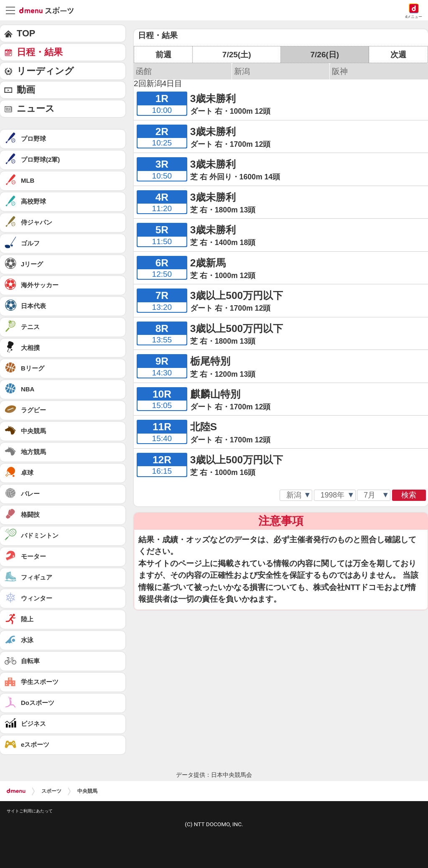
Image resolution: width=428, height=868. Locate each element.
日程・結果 (40, 52)
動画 (26, 90)
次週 (398, 55)
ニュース (36, 108)
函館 (144, 71)
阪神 (340, 71)
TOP (26, 33)
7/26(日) (325, 55)
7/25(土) (237, 55)
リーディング (45, 71)
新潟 (242, 71)
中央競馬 (87, 791)
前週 (163, 55)
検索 (409, 495)
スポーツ (51, 791)
